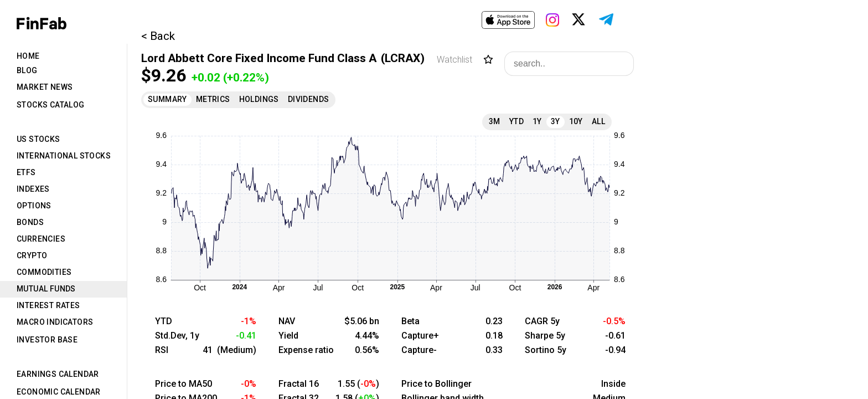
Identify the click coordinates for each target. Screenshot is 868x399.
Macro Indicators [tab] (55, 322)
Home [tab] (28, 56)
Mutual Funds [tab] (46, 289)
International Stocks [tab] (64, 156)
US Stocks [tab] (38, 139)
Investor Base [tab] (47, 340)
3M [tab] (495, 121)
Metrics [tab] (213, 99)
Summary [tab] (167, 99)
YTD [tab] (516, 121)
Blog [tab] (27, 70)
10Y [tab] (576, 121)
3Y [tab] (556, 121)
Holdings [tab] (259, 99)
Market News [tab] (45, 87)
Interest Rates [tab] (48, 305)
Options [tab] (34, 206)
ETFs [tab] (26, 172)
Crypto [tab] (32, 255)
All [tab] (598, 121)
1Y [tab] (537, 121)
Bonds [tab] (30, 222)
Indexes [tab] (33, 189)
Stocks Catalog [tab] (51, 105)
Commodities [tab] (44, 272)
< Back (158, 36)
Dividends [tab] (309, 99)
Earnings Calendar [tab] (58, 374)
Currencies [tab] (41, 239)
